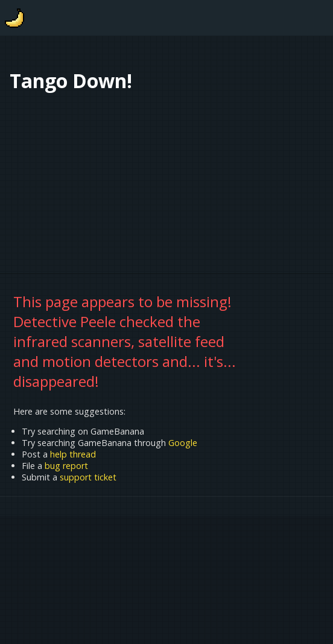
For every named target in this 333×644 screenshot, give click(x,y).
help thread (73, 454)
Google (183, 443)
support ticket (88, 477)
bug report (66, 466)
